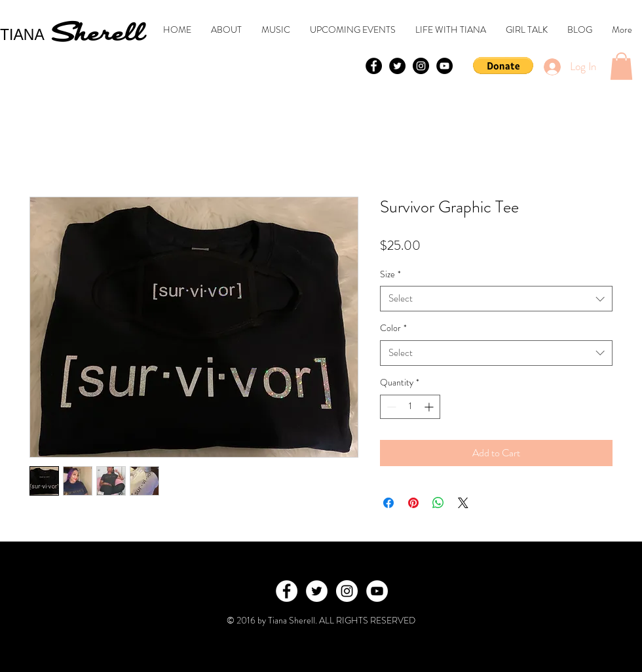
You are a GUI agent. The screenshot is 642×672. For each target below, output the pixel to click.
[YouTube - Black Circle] (444, 66)
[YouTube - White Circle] (377, 591)
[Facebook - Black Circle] (374, 66)
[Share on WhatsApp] (438, 503)
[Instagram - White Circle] (347, 591)
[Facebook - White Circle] (287, 591)
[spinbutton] (410, 407)
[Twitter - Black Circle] (397, 66)
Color (393, 328)
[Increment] (430, 407)
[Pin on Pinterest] (413, 503)
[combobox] (496, 299)
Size (390, 274)
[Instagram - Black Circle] (421, 66)
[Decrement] (390, 407)
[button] (503, 66)
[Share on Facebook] (388, 503)
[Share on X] (463, 503)
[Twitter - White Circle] (317, 591)
